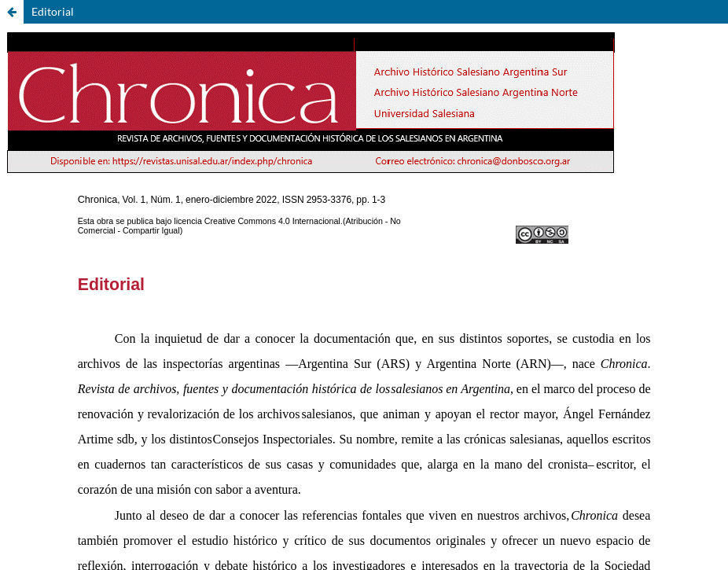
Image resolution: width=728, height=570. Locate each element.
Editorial (53, 11)
